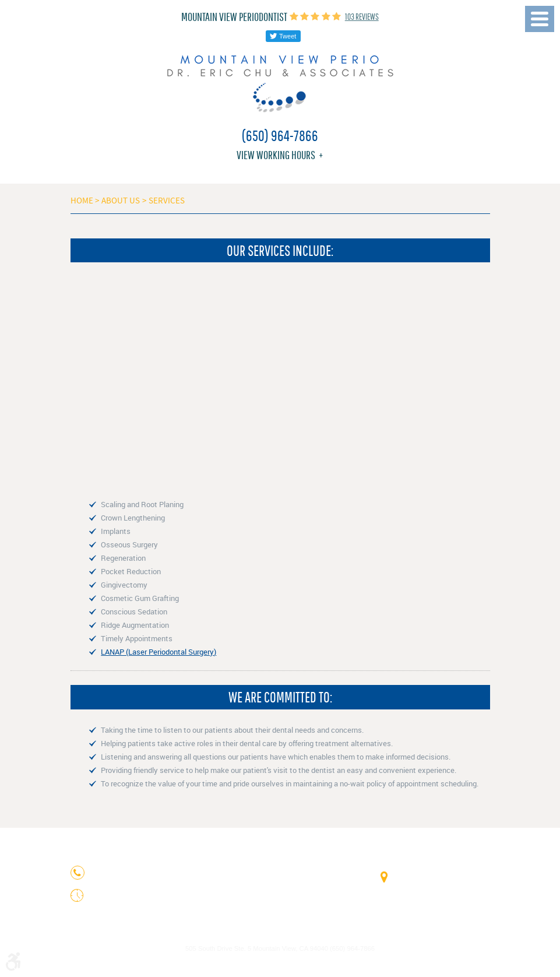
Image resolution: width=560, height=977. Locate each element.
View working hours (276, 155)
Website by (280, 964)
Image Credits (260, 934)
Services (167, 201)
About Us (121, 201)
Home (82, 201)
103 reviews (362, 17)
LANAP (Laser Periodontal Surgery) (159, 652)
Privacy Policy (300, 934)
